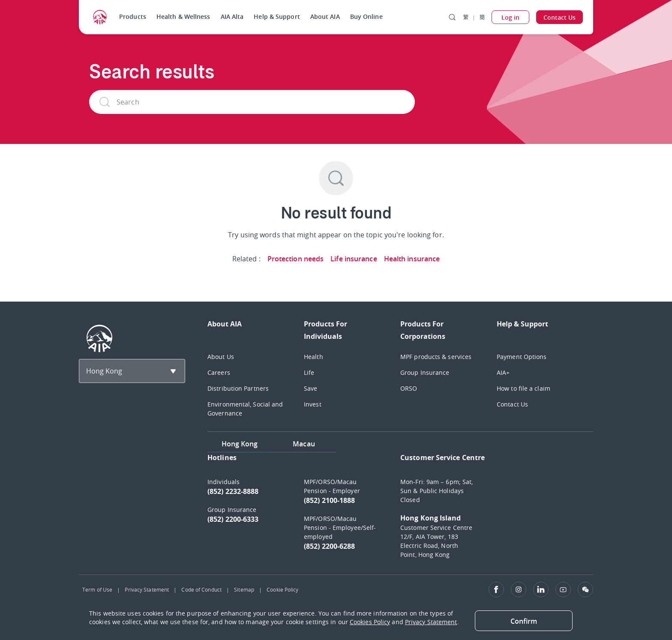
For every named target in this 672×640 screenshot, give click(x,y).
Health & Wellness (183, 16)
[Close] (524, 621)
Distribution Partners (238, 388)
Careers (219, 372)
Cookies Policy (370, 622)
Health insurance (412, 259)
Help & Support (277, 16)
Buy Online (366, 16)
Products (133, 16)
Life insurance (354, 259)
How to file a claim (523, 388)
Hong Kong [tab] (240, 444)
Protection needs (296, 259)
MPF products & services (436, 357)
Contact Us (512, 404)
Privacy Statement (147, 589)
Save (310, 388)
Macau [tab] (304, 444)
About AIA (325, 16)
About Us (221, 357)
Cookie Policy (282, 589)
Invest (313, 404)
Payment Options (522, 357)
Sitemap (244, 589)
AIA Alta (232, 16)
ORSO (409, 388)
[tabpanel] (400, 510)
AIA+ (503, 372)
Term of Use (97, 589)
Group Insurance (425, 372)
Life (309, 372)
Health (313, 357)
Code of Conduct (201, 589)
